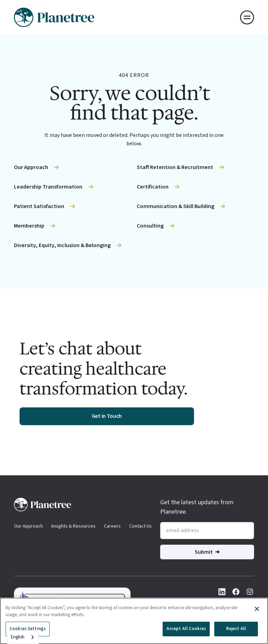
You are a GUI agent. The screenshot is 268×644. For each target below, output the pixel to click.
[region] (134, 621)
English (18, 637)
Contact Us (140, 526)
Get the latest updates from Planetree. (197, 507)
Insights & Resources (73, 526)
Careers (112, 526)
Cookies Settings (28, 629)
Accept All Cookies (186, 629)
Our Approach (28, 526)
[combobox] (23, 637)
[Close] (257, 609)
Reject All (236, 629)
